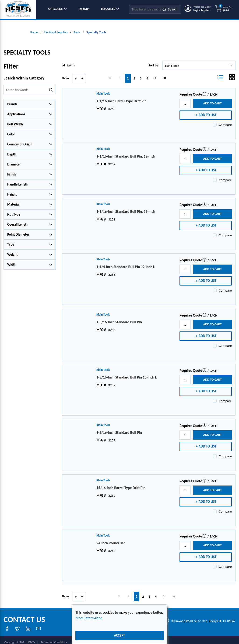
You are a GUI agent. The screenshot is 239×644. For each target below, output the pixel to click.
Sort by (153, 60)
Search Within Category (24, 73)
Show (65, 73)
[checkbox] (215, 120)
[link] (111, 73)
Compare (225, 120)
